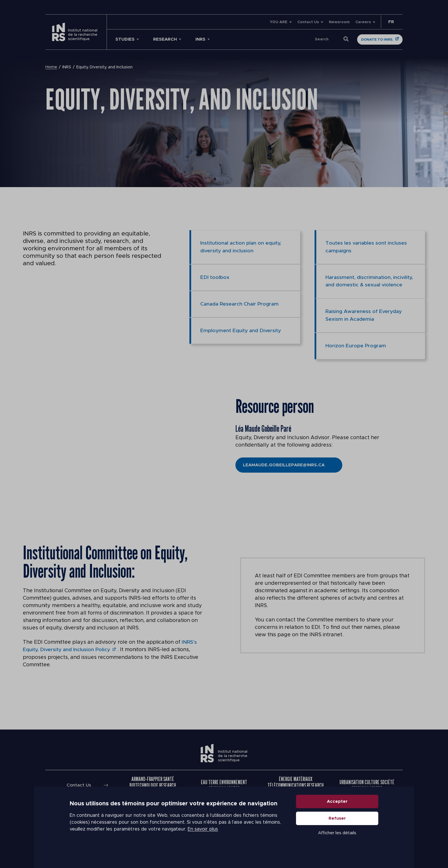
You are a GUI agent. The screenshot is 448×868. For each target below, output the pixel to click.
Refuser (337, 829)
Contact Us (308, 22)
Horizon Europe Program (356, 345)
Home (51, 67)
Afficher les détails (337, 843)
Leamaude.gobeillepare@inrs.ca (284, 464)
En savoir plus (203, 839)
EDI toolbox (215, 277)
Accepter (337, 812)
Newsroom (339, 22)
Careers (363, 22)
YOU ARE (279, 22)
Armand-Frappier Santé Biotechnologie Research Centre (153, 784)
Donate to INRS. (377, 39)
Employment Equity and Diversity (241, 330)
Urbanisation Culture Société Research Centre (367, 784)
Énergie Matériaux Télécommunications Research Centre (296, 784)
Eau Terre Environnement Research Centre (224, 784)
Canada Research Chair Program (240, 304)
